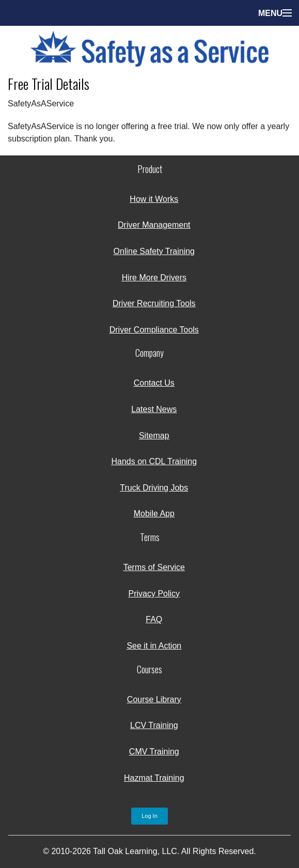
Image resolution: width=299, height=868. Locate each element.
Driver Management (154, 225)
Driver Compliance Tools (154, 330)
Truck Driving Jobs (154, 488)
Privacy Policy (154, 594)
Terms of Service (154, 567)
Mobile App (154, 514)
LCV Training (154, 725)
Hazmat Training (154, 778)
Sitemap (154, 436)
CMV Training (154, 752)
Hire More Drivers (154, 278)
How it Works (154, 199)
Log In (149, 816)
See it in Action (154, 646)
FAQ (154, 619)
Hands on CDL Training (154, 461)
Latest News (154, 409)
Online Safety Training (154, 251)
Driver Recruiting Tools (154, 303)
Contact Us (154, 383)
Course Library (154, 699)
